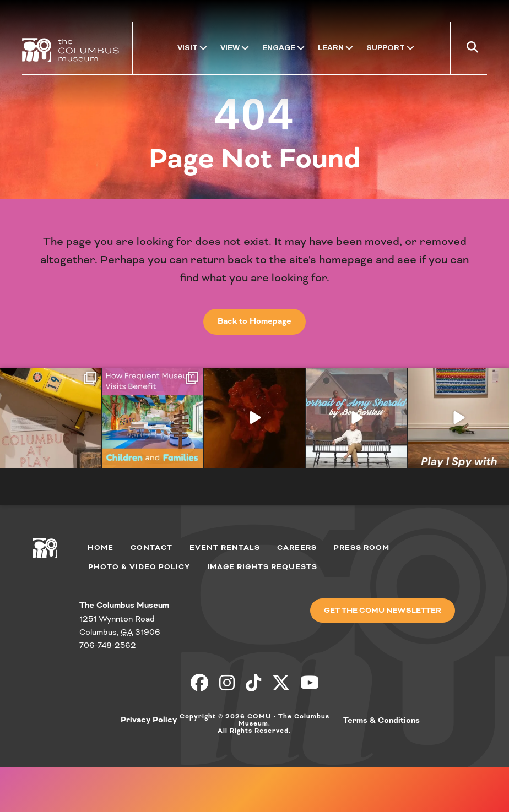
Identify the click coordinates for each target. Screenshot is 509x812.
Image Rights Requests (262, 567)
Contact (151, 548)
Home (101, 548)
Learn (331, 48)
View (230, 48)
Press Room (362, 548)
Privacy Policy (149, 720)
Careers (297, 548)
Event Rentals (225, 548)
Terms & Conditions (381, 721)
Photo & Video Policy (139, 567)
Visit (188, 48)
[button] (475, 50)
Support (386, 48)
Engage (279, 48)
